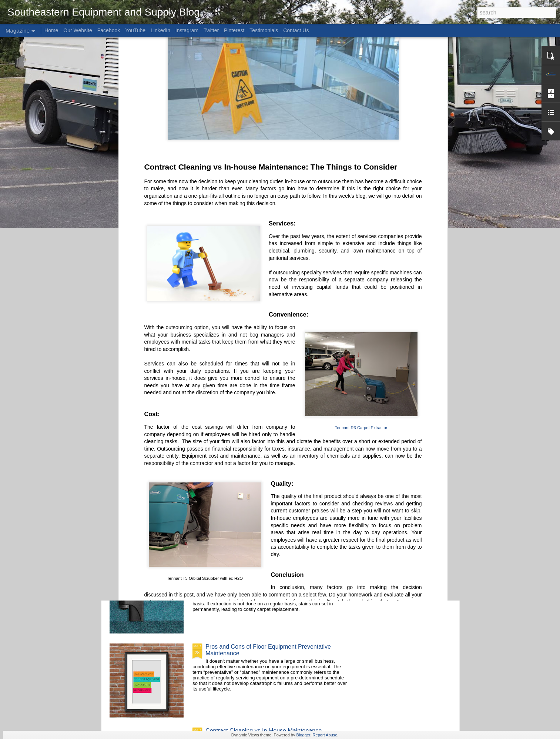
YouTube (135, 30)
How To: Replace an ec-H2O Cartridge (256, 479)
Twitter (211, 30)
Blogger (304, 735)
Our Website (78, 30)
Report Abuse (325, 735)
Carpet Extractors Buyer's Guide (248, 563)
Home (51, 30)
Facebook (109, 30)
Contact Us (296, 30)
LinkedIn (160, 30)
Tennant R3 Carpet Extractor (361, 268)
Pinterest (234, 30)
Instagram (187, 30)
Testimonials (264, 30)
